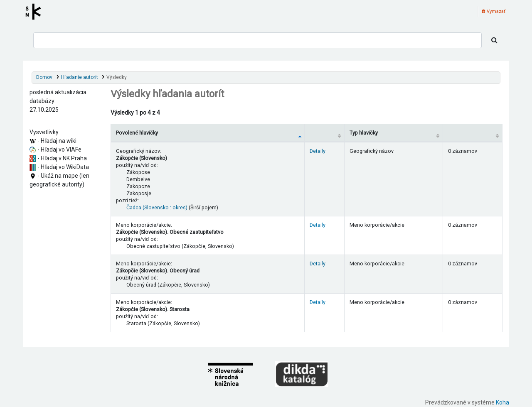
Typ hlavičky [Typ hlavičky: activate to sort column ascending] (364, 133)
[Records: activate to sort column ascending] (472, 133)
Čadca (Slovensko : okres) (157, 207)
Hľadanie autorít (80, 77)
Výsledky (117, 77)
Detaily (318, 151)
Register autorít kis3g (36, 12)
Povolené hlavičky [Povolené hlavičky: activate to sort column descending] (137, 133)
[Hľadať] (494, 40)
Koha (502, 402)
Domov (44, 77)
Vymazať (494, 11)
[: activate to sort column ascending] (324, 133)
